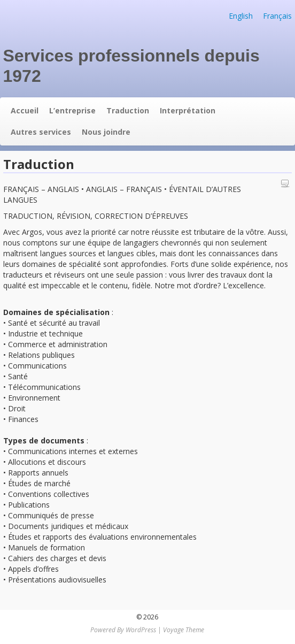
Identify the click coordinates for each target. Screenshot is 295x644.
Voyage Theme (184, 630)
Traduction (128, 110)
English (241, 16)
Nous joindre (106, 132)
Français (277, 16)
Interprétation (188, 110)
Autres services (41, 132)
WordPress (141, 630)
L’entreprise (72, 110)
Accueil (25, 110)
